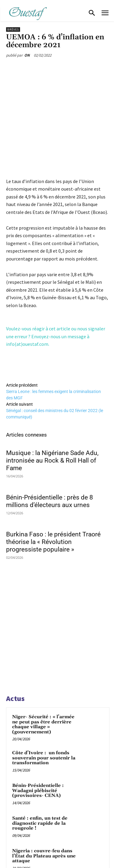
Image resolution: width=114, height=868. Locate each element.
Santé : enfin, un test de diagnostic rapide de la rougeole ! (40, 823)
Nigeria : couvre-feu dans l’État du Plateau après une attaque (44, 856)
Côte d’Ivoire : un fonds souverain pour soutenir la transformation (44, 758)
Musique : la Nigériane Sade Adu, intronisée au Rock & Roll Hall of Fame (52, 460)
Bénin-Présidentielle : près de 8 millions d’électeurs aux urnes (50, 501)
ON (27, 55)
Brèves (13, 29)
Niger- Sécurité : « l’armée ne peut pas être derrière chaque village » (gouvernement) (43, 724)
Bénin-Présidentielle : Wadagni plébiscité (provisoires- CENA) (38, 791)
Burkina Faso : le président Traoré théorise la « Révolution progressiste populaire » (53, 542)
